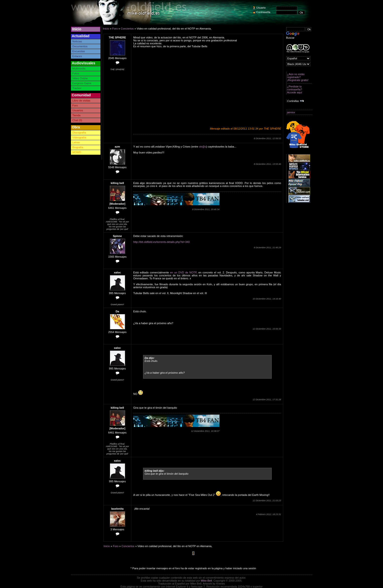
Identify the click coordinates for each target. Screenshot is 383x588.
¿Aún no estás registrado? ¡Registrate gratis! (298, 77)
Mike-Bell (206, 581)
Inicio (77, 29)
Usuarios (78, 110)
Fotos (76, 73)
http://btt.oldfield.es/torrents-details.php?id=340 (161, 242)
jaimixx (291, 112)
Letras (76, 142)
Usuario (261, 8)
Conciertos (127, 29)
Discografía (79, 133)
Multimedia (79, 68)
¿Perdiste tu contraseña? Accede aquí (295, 89)
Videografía (79, 137)
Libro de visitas (81, 101)
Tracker (77, 88)
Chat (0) (77, 120)
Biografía (78, 147)
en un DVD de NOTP (183, 272)
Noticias (77, 41)
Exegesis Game (82, 83)
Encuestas (79, 51)
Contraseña (263, 12)
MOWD (77, 152)
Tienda (76, 115)
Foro (75, 105)
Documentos (80, 46)
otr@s (203, 147)
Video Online (80, 78)
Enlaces (77, 56)
